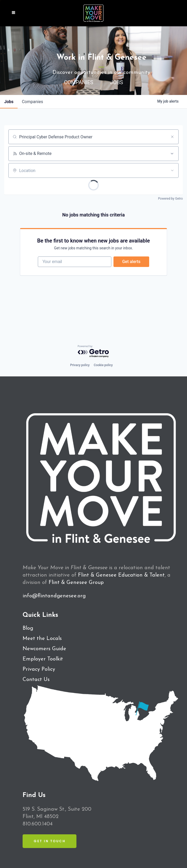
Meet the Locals (42, 639)
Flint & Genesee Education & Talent (121, 575)
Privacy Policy (39, 669)
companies (32, 102)
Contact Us (36, 680)
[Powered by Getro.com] (93, 352)
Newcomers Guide (44, 649)
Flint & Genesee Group (76, 583)
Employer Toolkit (43, 659)
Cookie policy (103, 365)
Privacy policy (80, 365)
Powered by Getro (170, 199)
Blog (28, 628)
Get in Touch (50, 841)
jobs (9, 102)
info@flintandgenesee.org (54, 596)
